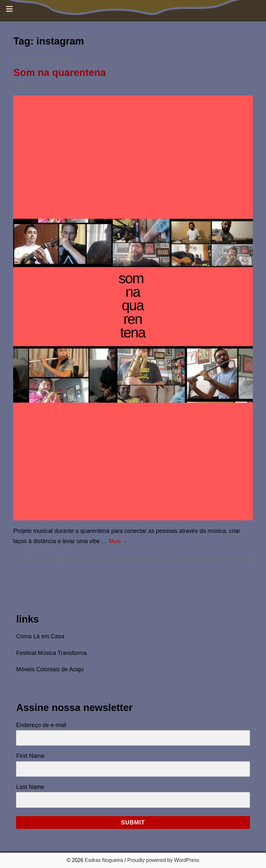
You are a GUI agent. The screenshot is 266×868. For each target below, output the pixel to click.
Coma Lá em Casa (40, 636)
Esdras (33, 85)
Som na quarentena (60, 73)
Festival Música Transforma (51, 653)
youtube (235, 560)
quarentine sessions (47, 60)
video (213, 560)
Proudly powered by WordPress (163, 860)
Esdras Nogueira (104, 860)
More (118, 541)
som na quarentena (177, 560)
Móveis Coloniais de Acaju (50, 669)
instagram (75, 560)
